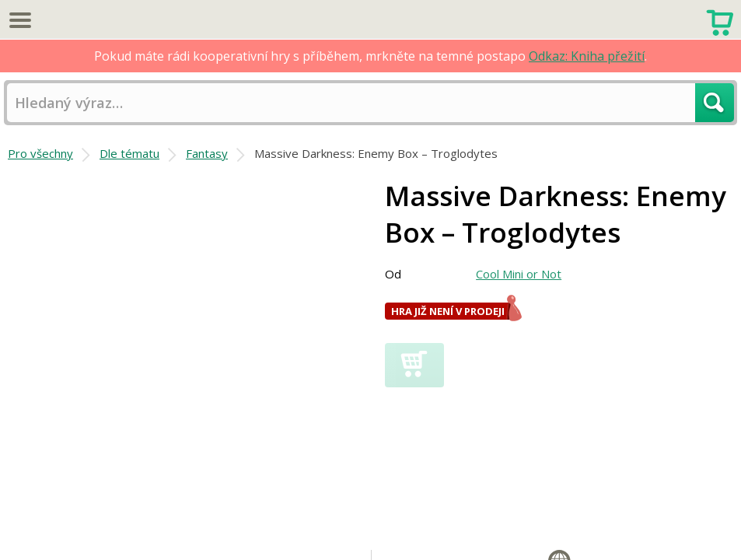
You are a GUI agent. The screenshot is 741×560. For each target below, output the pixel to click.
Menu (19, 19)
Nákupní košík (720, 21)
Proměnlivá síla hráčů (520, 520)
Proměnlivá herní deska (538, 537)
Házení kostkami (429, 537)
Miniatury (676, 520)
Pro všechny (40, 153)
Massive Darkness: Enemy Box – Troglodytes (376, 153)
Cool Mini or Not (519, 274)
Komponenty (614, 520)
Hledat (715, 103)
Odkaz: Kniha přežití (587, 56)
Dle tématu (129, 153)
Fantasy (207, 153)
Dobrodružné (638, 537)
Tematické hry (423, 520)
